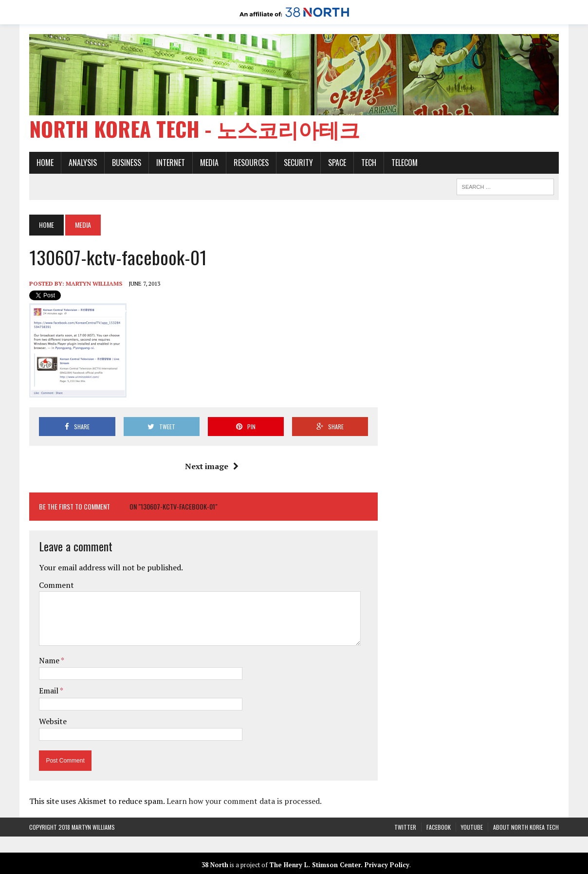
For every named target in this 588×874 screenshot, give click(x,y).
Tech (369, 163)
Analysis (83, 163)
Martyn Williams (94, 283)
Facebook (439, 827)
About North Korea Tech (526, 827)
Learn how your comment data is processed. (244, 801)
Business (127, 163)
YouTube (472, 827)
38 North (215, 865)
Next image (212, 466)
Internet (171, 163)
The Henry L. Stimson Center (315, 865)
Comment (56, 585)
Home (45, 163)
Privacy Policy (387, 865)
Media (209, 163)
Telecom (404, 163)
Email (49, 691)
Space (337, 163)
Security (298, 163)
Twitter (405, 827)
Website (53, 721)
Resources (251, 163)
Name (50, 660)
